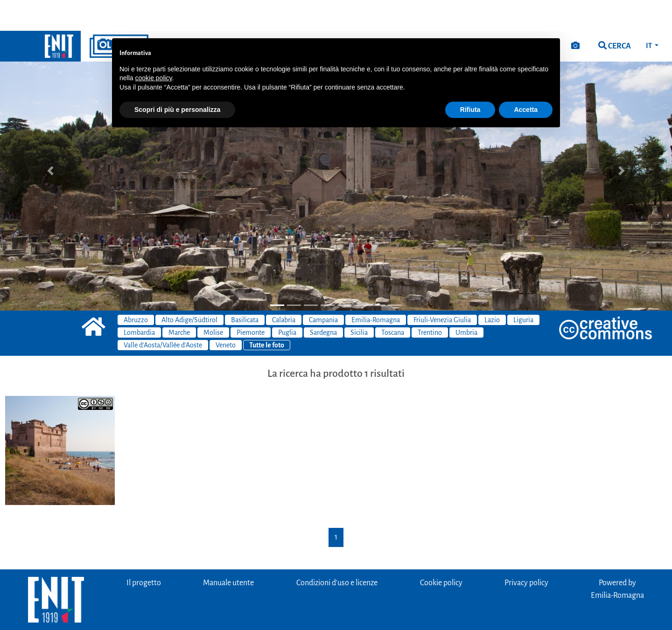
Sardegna (323, 302)
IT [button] (649, 15)
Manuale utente (228, 552)
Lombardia (139, 302)
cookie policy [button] (153, 47)
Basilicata (245, 289)
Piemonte (251, 302)
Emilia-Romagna (376, 289)
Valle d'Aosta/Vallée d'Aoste (163, 314)
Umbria (466, 302)
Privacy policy (526, 552)
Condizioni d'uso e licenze (337, 552)
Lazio (492, 289)
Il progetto (144, 552)
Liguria (523, 289)
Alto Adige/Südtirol (189, 289)
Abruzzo (136, 289)
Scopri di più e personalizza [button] (177, 79)
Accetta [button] (526, 79)
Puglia (287, 302)
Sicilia (359, 302)
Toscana (393, 302)
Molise (213, 302)
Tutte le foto (267, 314)
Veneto (226, 314)
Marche (179, 302)
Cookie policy (441, 552)
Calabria (284, 289)
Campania (323, 289)
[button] (50, 140)
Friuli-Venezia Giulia (442, 289)
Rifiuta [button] (470, 79)
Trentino (430, 302)
